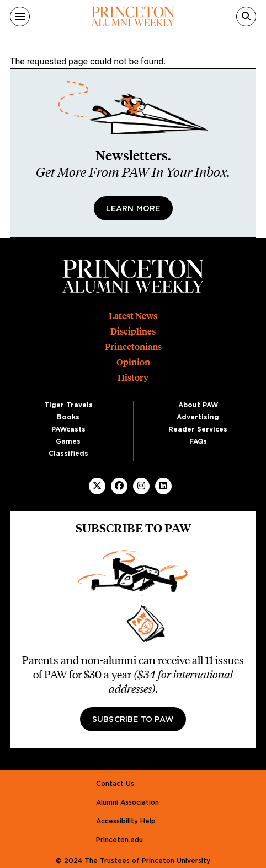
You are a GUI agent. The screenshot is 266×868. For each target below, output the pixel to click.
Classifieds (68, 454)
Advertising (198, 417)
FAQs (198, 441)
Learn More (133, 209)
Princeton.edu (119, 840)
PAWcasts (68, 429)
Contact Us (115, 784)
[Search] (246, 17)
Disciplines (133, 331)
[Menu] (20, 17)
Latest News (133, 316)
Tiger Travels (68, 405)
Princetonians (133, 347)
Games (68, 441)
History (133, 378)
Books (68, 417)
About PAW (198, 405)
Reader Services (198, 429)
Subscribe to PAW (133, 720)
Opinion (133, 362)
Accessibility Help (126, 821)
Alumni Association (127, 802)
